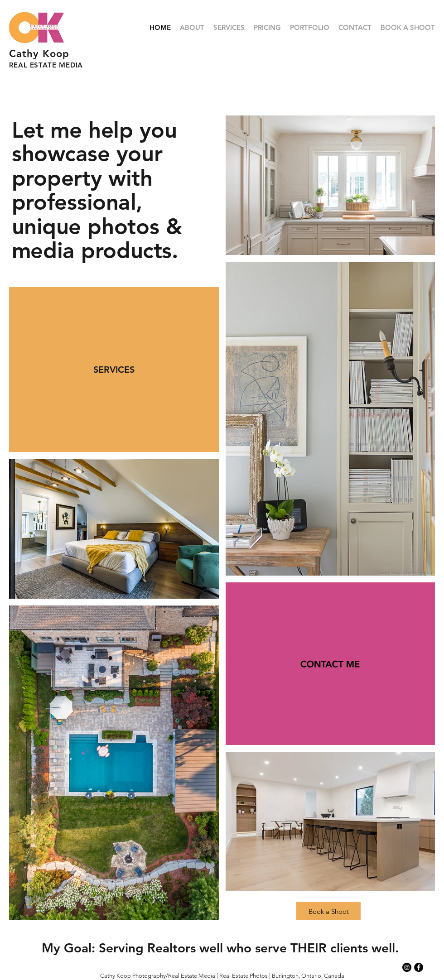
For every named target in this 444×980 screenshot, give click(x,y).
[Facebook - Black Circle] (419, 967)
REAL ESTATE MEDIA (46, 65)
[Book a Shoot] (328, 911)
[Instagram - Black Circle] (407, 967)
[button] (310, 28)
